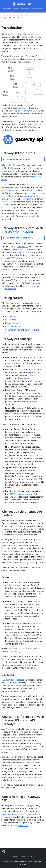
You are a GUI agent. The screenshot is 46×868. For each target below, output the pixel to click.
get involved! (22, 826)
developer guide (32, 330)
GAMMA (13, 274)
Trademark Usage (34, 861)
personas (14, 59)
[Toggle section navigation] (42, 18)
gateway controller (12, 190)
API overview (11, 316)
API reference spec (14, 326)
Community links (13, 330)
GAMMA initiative (20, 231)
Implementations (13, 323)
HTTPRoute (23, 111)
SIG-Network (22, 805)
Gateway (15, 168)
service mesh (22, 247)
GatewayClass (8, 187)
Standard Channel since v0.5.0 (19, 159)
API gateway (10, 729)
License (23, 864)
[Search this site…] (20, 18)
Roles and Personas (10, 651)
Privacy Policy (21, 861)
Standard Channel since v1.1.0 (19, 238)
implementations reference (14, 814)
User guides (11, 320)
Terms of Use (8, 861)
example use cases (14, 680)
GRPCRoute (34, 111)
